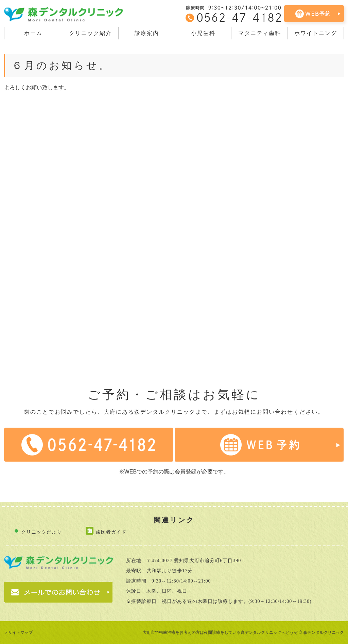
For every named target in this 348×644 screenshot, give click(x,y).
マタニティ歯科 (260, 33)
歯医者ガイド (111, 532)
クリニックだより (41, 532)
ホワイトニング (316, 33)
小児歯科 (203, 33)
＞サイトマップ (18, 632)
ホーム (33, 33)
